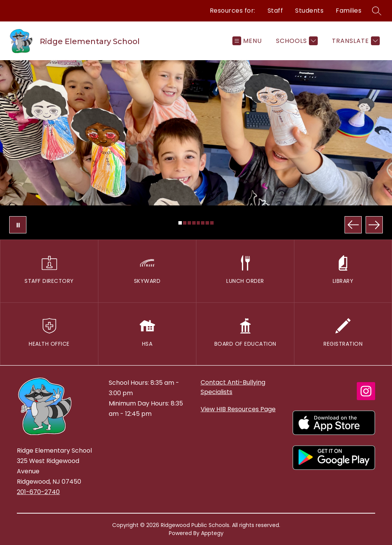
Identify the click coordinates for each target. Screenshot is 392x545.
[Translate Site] (355, 41)
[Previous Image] (353, 225)
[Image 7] (207, 223)
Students (309, 11)
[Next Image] (374, 225)
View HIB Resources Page (238, 409)
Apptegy (212, 533)
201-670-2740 (38, 492)
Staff (275, 11)
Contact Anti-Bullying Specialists (233, 387)
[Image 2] (185, 223)
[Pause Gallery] (18, 225)
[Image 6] (203, 223)
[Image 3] (189, 223)
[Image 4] (194, 223)
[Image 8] (212, 223)
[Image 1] (180, 223)
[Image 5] (198, 223)
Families (349, 11)
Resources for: (233, 11)
